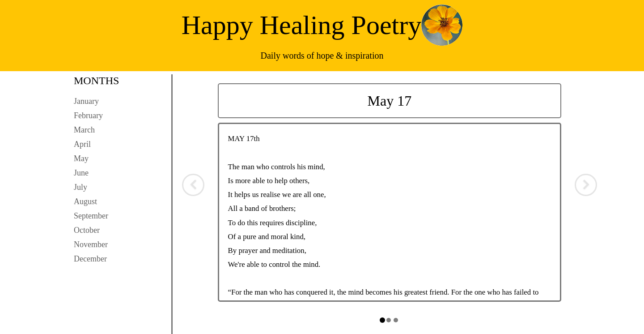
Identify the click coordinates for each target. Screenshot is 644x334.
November (91, 244)
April (82, 144)
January (86, 101)
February (88, 116)
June (81, 173)
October (87, 230)
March (84, 130)
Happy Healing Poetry (302, 25)
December (90, 259)
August (85, 201)
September (91, 216)
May (81, 158)
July (80, 187)
